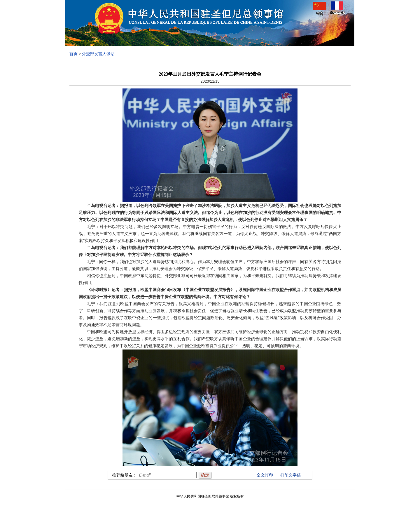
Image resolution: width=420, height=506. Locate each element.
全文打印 (265, 475)
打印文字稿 (290, 475)
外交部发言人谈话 (98, 54)
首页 (73, 54)
